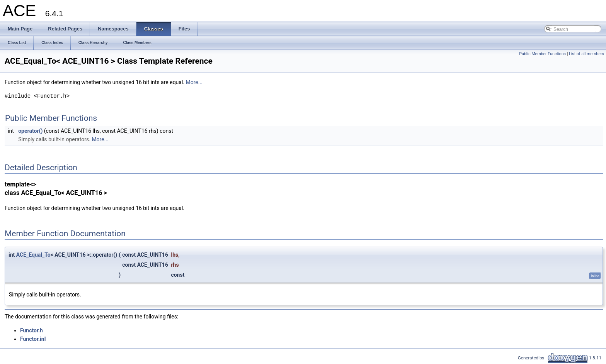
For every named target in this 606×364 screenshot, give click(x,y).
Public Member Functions (542, 54)
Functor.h (31, 330)
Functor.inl (33, 339)
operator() (30, 131)
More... (194, 82)
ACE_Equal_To (33, 255)
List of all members (586, 54)
